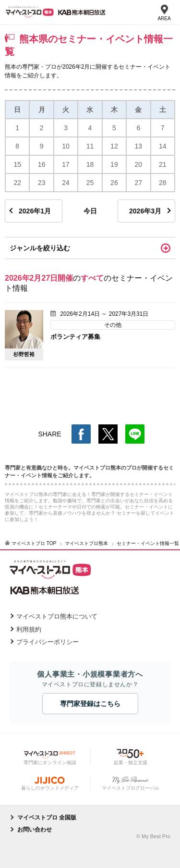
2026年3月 (145, 211)
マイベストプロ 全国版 (47, 818)
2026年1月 (35, 211)
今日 (90, 211)
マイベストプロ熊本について (57, 616)
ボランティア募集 (75, 337)
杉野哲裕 (24, 354)
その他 (113, 325)
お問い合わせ (35, 830)
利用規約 (29, 629)
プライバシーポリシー (48, 642)
